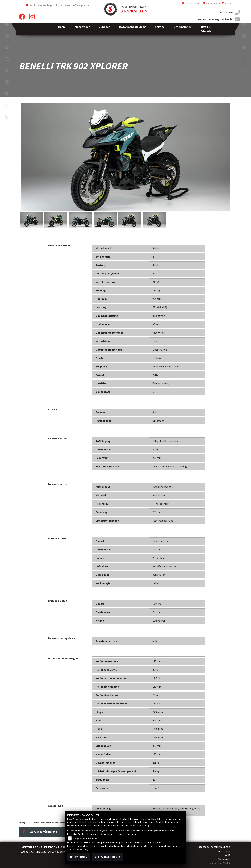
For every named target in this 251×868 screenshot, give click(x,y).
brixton (7, 71)
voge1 (7, 117)
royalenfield (7, 36)
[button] (82, 29)
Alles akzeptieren (108, 857)
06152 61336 (226, 12)
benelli (7, 59)
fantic (7, 94)
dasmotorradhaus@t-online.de (214, 19)
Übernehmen (79, 857)
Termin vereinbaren (191, 3)
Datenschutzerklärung (139, 826)
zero (7, 105)
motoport (7, 48)
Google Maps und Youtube (85, 839)
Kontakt (226, 3)
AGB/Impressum (211, 3)
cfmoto (7, 82)
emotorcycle (7, 25)
